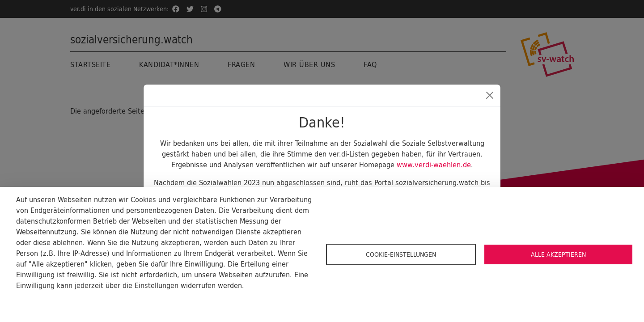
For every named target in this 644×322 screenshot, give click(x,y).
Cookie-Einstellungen (401, 254)
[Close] (490, 95)
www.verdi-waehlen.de (434, 165)
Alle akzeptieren (558, 254)
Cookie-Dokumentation (49, 300)
